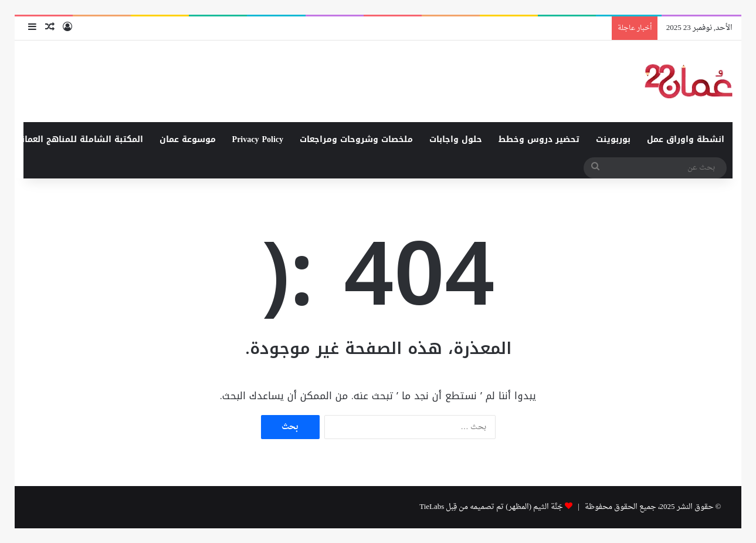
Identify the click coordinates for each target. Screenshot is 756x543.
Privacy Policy (258, 139)
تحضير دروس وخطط (539, 139)
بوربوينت (613, 139)
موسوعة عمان (188, 139)
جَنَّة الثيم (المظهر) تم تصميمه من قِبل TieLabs (491, 507)
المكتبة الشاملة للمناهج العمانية (78, 139)
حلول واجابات (456, 139)
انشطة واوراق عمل (686, 139)
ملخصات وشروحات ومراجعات (356, 139)
